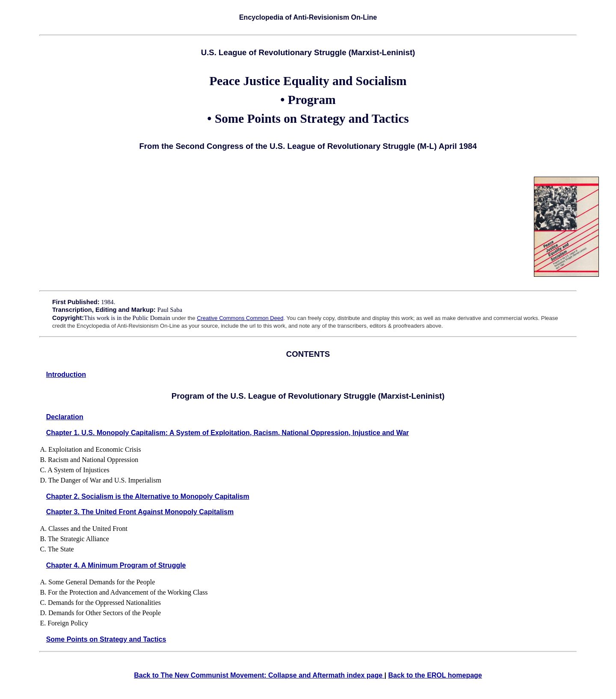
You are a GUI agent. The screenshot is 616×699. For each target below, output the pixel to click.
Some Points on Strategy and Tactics (106, 639)
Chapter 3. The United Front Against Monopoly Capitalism (140, 512)
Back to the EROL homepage (435, 675)
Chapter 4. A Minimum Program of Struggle (116, 565)
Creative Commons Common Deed (240, 318)
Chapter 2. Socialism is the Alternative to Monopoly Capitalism (148, 496)
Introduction (66, 375)
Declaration (65, 417)
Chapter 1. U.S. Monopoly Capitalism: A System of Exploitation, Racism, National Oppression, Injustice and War (228, 433)
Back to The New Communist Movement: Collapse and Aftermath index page (259, 675)
